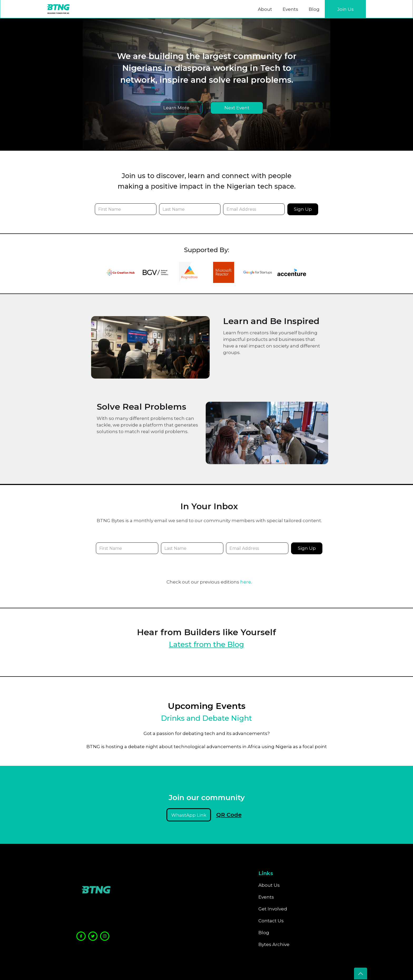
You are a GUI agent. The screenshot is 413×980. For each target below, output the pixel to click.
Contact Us (271, 921)
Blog (314, 9)
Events (290, 9)
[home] (58, 9)
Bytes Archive (274, 944)
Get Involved (273, 909)
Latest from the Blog (206, 644)
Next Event (237, 108)
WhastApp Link (189, 815)
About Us (269, 885)
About (265, 9)
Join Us (345, 9)
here (246, 582)
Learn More (176, 108)
